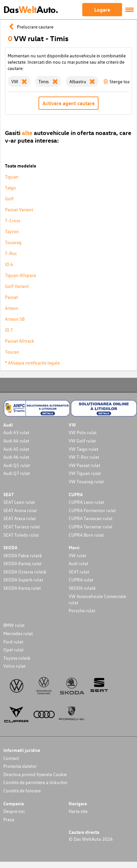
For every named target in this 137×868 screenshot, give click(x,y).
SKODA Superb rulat (23, 580)
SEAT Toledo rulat (21, 535)
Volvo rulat (14, 666)
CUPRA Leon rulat (86, 502)
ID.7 (9, 330)
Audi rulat (78, 563)
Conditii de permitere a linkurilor (35, 782)
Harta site (78, 811)
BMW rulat (14, 625)
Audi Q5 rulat (17, 465)
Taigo (10, 188)
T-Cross (13, 220)
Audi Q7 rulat (17, 473)
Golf (9, 199)
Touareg (13, 242)
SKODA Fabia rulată (23, 555)
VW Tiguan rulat (85, 473)
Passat (11, 297)
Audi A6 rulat (16, 457)
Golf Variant (17, 286)
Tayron (12, 231)
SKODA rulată (82, 588)
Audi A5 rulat (16, 449)
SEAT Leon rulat (19, 502)
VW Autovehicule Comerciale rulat (97, 599)
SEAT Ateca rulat (20, 518)
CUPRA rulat (81, 580)
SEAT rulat (79, 572)
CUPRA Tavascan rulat (91, 518)
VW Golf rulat (82, 441)
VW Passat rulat (84, 465)
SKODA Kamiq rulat (22, 563)
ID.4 (9, 264)
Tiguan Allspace (21, 275)
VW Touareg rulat (86, 481)
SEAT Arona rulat (20, 510)
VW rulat (77, 555)
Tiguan (12, 177)
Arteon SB (15, 319)
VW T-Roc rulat (84, 457)
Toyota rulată (17, 658)
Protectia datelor (20, 766)
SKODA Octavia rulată (25, 572)
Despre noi (14, 811)
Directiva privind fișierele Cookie (35, 774)
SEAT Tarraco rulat (22, 527)
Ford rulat (13, 642)
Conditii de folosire (22, 791)
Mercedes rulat (18, 633)
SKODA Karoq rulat (22, 588)
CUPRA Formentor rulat (92, 510)
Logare (102, 10)
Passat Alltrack (20, 341)
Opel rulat (13, 650)
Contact (11, 758)
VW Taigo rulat (83, 449)
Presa (9, 819)
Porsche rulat (82, 610)
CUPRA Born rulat (86, 535)
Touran (12, 352)
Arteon (12, 308)
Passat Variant (19, 209)
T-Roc (11, 253)
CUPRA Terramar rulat (91, 527)
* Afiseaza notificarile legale (32, 363)
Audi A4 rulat (16, 441)
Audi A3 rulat (16, 432)
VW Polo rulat (83, 432)
